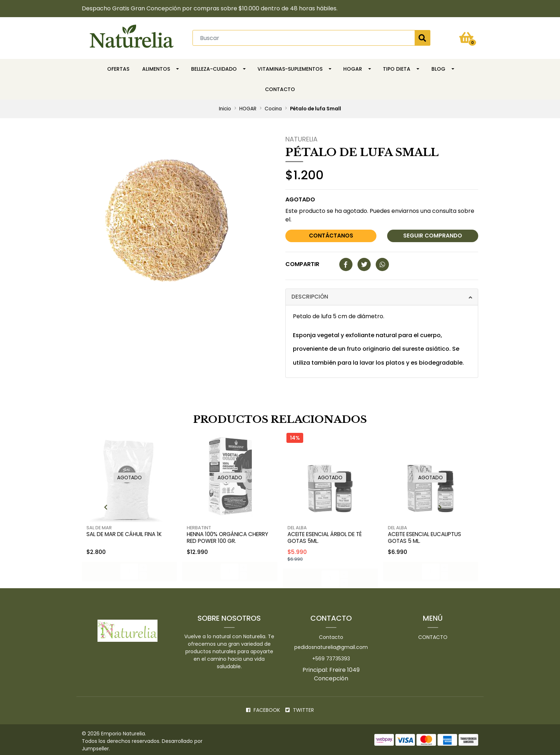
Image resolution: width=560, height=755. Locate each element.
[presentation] (74, 505)
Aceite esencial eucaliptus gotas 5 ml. (429, 535)
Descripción (310, 295)
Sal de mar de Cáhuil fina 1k (128, 532)
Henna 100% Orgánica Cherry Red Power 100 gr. (226, 535)
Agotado (300, 198)
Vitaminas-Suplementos (290, 68)
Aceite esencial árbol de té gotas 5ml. (329, 535)
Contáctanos (331, 235)
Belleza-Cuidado (214, 68)
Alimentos (156, 68)
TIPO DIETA (397, 68)
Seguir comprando (433, 235)
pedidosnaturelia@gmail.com (331, 644)
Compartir (302, 263)
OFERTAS (118, 68)
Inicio (225, 108)
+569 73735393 (331, 655)
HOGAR (353, 68)
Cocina (273, 108)
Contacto (280, 88)
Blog (438, 68)
